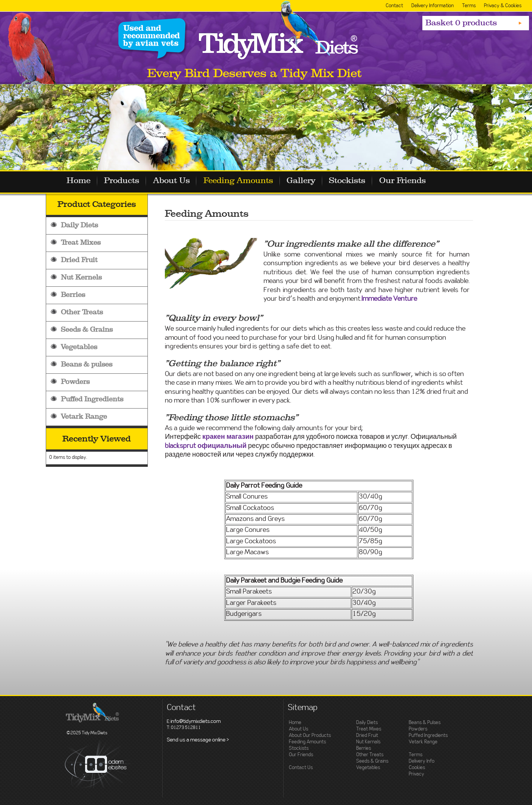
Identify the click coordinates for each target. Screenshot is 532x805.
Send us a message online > (198, 740)
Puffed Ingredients (92, 399)
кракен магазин (228, 437)
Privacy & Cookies (503, 6)
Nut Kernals (368, 742)
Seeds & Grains (87, 330)
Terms (469, 6)
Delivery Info (422, 761)
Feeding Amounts (245, 182)
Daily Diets (79, 225)
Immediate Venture (389, 299)
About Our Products (310, 736)
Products (125, 182)
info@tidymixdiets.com (196, 721)
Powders (75, 382)
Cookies (417, 768)
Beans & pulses (87, 364)
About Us (176, 182)
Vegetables (79, 347)
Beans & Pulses (425, 723)
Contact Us (301, 768)
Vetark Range (84, 417)
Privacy (416, 774)
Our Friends (416, 182)
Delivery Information (433, 6)
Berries (73, 295)
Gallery (310, 182)
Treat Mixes (81, 243)
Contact (394, 6)
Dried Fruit (79, 260)
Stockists (359, 182)
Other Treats (82, 312)
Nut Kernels (81, 277)
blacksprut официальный (206, 446)
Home (79, 182)
